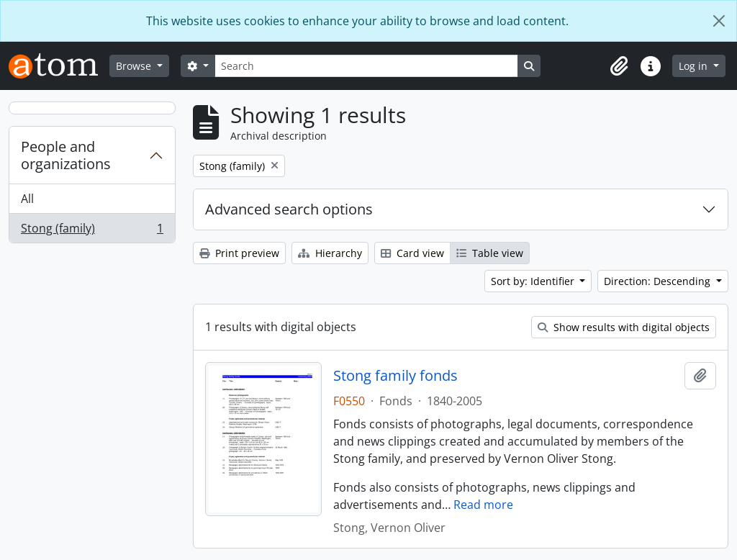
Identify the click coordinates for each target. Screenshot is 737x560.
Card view (412, 253)
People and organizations (66, 155)
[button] (619, 66)
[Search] (366, 66)
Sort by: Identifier (534, 281)
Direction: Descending (659, 281)
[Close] (719, 21)
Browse (135, 66)
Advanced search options (289, 209)
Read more (483, 505)
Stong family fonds (395, 376)
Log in (695, 66)
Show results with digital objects (624, 327)
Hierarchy (330, 253)
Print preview (239, 253)
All (27, 199)
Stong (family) (92, 231)
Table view (490, 253)
